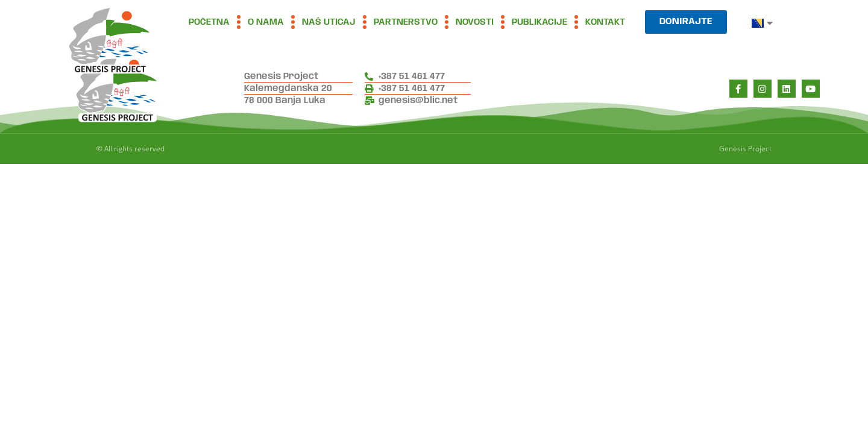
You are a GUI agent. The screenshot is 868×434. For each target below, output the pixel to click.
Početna (209, 22)
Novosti (475, 22)
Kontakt (605, 22)
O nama (266, 22)
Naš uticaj (329, 22)
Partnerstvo (406, 22)
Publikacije (539, 22)
